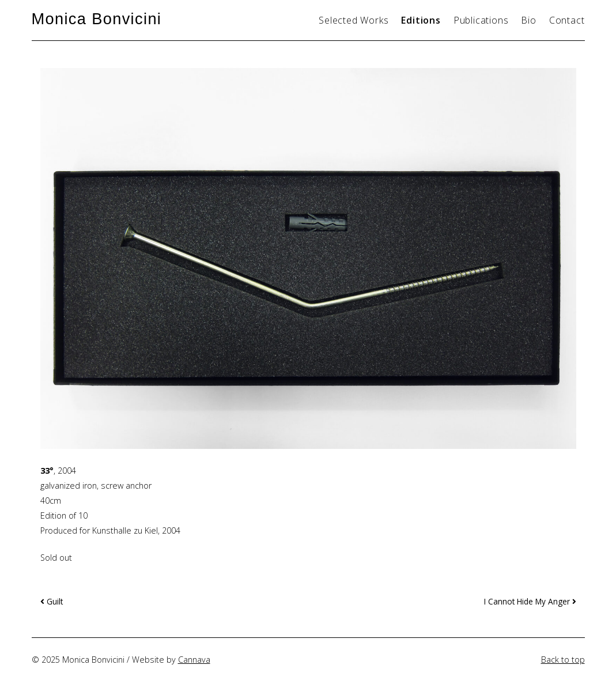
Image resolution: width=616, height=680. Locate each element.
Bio (528, 20)
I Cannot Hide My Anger (530, 601)
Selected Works (354, 20)
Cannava (194, 660)
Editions (421, 20)
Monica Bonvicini (97, 19)
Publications (481, 20)
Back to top (563, 660)
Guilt (52, 601)
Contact (567, 20)
